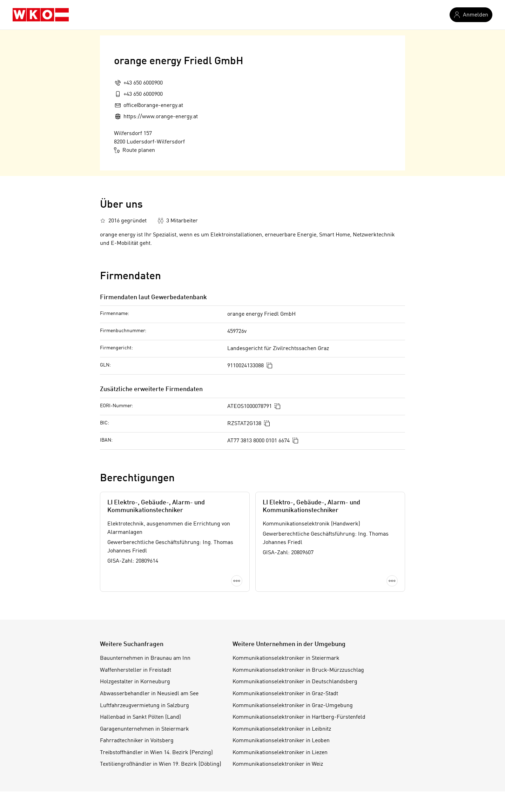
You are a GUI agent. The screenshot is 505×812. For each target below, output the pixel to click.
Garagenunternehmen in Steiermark (144, 729)
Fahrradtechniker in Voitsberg (137, 741)
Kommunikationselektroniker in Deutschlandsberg (295, 682)
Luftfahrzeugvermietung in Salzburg (144, 706)
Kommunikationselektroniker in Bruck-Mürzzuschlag (298, 670)
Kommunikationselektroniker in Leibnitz (282, 729)
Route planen (134, 150)
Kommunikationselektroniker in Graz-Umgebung (293, 706)
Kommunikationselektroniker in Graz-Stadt (285, 694)
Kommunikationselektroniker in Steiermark (286, 658)
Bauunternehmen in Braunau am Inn (145, 658)
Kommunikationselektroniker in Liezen (280, 753)
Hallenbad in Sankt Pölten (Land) (140, 717)
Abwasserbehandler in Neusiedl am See (149, 694)
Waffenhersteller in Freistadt (136, 670)
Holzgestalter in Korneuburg (135, 682)
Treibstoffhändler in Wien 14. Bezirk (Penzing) (156, 753)
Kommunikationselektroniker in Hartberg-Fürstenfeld (299, 717)
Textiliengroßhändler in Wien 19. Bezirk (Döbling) (161, 764)
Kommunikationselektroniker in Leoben (281, 741)
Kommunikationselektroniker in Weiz (278, 764)
